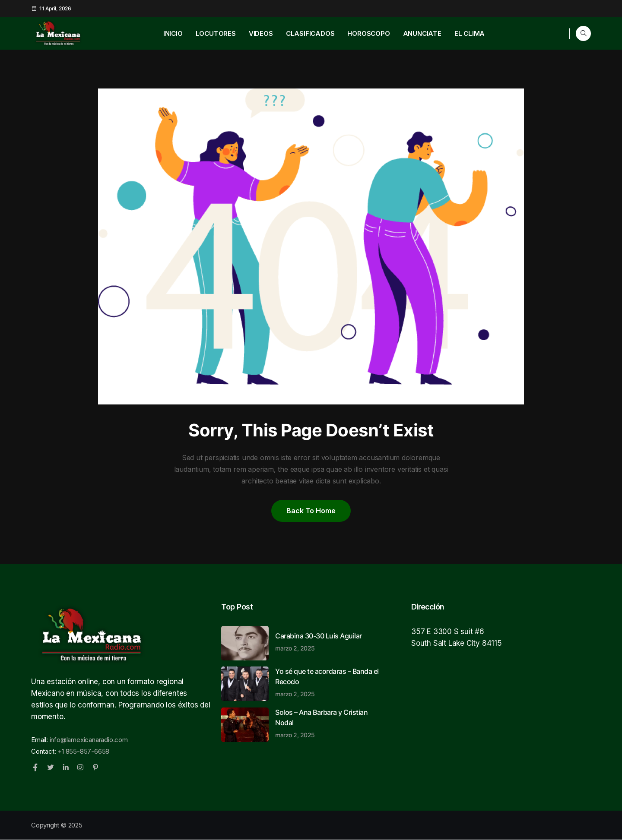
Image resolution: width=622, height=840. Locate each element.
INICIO (173, 33)
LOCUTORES (216, 33)
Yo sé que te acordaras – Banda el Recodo (329, 682)
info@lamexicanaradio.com (89, 740)
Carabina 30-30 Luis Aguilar (329, 641)
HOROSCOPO (368, 33)
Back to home (311, 511)
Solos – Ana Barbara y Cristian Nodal (329, 723)
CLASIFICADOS (310, 33)
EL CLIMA (470, 33)
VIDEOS (261, 33)
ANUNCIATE (422, 33)
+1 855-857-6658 (83, 751)
